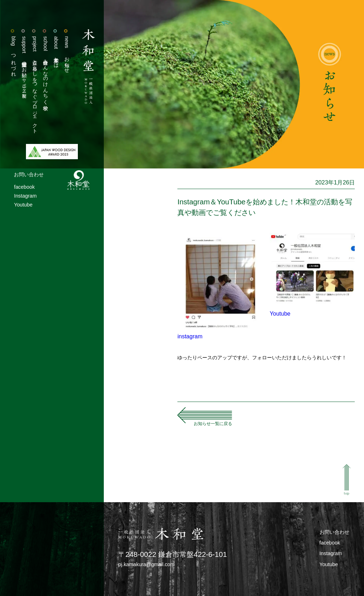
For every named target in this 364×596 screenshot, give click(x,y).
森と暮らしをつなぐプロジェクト (35, 84)
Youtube (23, 205)
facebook (24, 187)
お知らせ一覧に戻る (213, 424)
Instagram (25, 196)
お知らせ (67, 53)
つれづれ (14, 55)
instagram (190, 336)
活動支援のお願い (24, 63)
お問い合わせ (29, 174)
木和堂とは (56, 51)
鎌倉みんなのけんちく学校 (45, 69)
